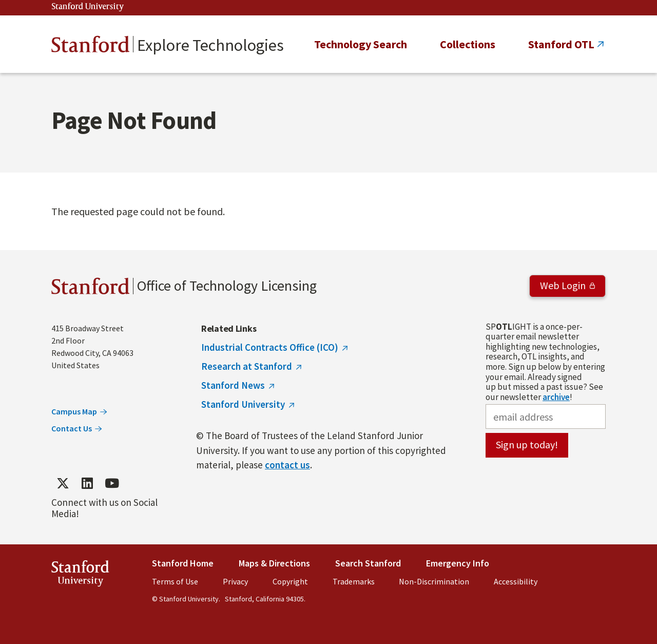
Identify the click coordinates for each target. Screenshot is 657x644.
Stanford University (88, 7)
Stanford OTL (561, 44)
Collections (468, 44)
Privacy (235, 581)
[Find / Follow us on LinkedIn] (87, 483)
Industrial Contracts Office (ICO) (270, 347)
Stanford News (233, 385)
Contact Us (72, 428)
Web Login (563, 285)
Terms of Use (175, 581)
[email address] (546, 416)
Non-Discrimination (434, 581)
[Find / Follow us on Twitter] (63, 483)
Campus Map (74, 411)
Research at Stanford (247, 366)
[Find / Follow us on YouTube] (112, 483)
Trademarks (354, 581)
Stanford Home (183, 563)
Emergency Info (458, 563)
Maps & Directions (274, 563)
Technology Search (361, 44)
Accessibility (516, 581)
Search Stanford (368, 563)
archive (556, 397)
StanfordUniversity (80, 575)
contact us (287, 465)
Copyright (290, 581)
